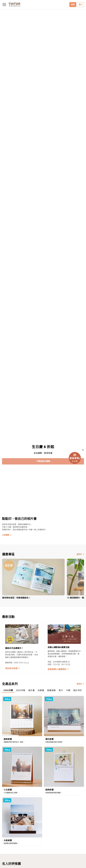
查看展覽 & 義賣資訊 (58, 669)
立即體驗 (7, 535)
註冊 (73, 5)
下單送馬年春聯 (43, 461)
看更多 (80, 554)
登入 (81, 5)
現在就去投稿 (12, 668)
